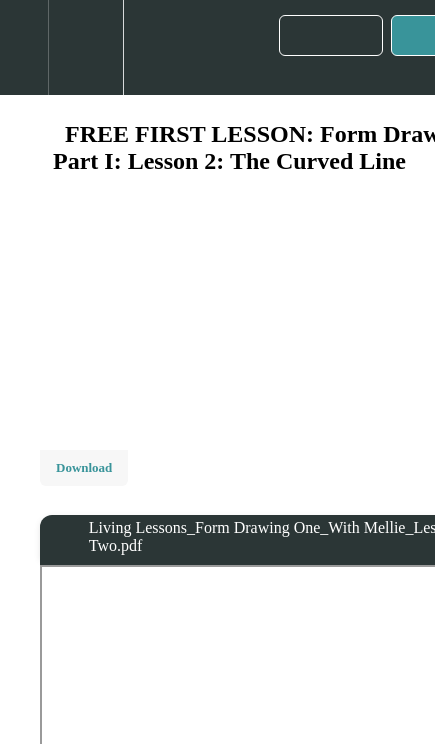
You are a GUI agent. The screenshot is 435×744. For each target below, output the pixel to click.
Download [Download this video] (84, 467)
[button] (24, 47)
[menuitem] (85, 47)
